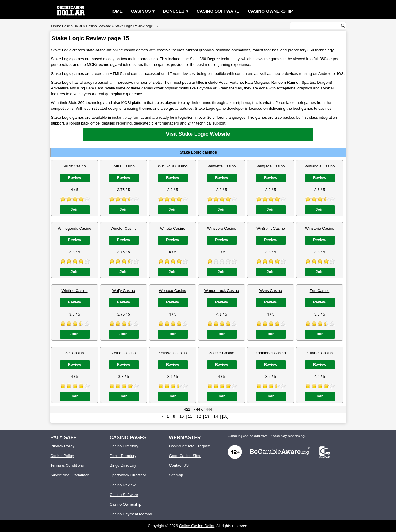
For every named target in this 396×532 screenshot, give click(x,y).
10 (182, 416)
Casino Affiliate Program (190, 446)
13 (207, 416)
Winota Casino (173, 228)
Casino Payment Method (131, 514)
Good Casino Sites (185, 456)
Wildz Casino (75, 166)
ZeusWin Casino (173, 353)
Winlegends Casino (74, 228)
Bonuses (174, 11)
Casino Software (218, 11)
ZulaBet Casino (320, 353)
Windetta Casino (222, 166)
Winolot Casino (123, 228)
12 (198, 416)
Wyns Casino (271, 291)
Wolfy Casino (124, 291)
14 (216, 416)
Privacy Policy (63, 446)
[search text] (316, 26)
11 (190, 416)
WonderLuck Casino (222, 291)
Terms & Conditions (67, 465)
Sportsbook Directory (128, 475)
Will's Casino (124, 166)
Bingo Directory (123, 465)
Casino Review (123, 485)
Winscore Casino (222, 228)
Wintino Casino (74, 291)
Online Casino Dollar (197, 526)
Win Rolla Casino (172, 166)
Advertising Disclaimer (70, 475)
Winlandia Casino (320, 166)
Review (74, 178)
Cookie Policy (62, 456)
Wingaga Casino (271, 166)
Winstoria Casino (320, 228)
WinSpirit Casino (271, 228)
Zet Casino (75, 353)
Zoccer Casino (222, 353)
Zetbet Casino (124, 353)
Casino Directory (124, 446)
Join (74, 209)
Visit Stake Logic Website (198, 134)
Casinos (141, 11)
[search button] (343, 26)
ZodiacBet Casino (271, 353)
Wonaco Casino (172, 291)
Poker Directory (123, 456)
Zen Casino (320, 291)
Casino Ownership (270, 11)
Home (116, 11)
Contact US (179, 465)
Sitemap (176, 475)
